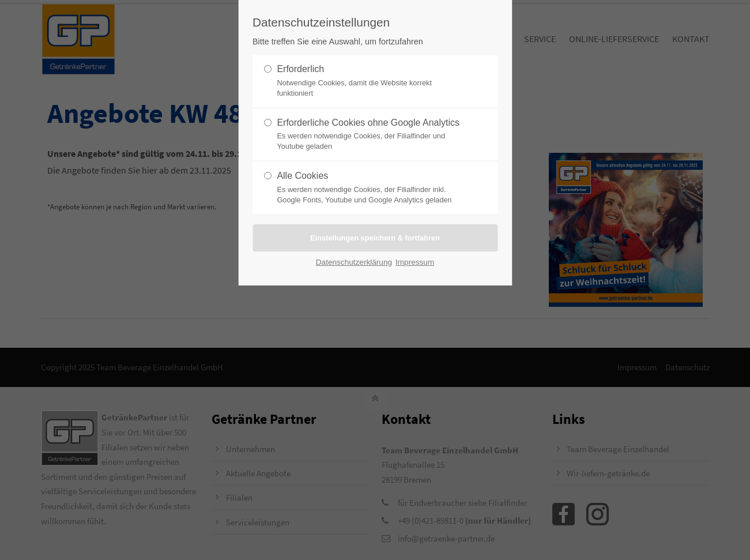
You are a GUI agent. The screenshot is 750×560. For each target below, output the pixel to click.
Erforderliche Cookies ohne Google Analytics (370, 135)
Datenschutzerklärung (354, 262)
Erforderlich (370, 81)
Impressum (415, 262)
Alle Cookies (370, 188)
